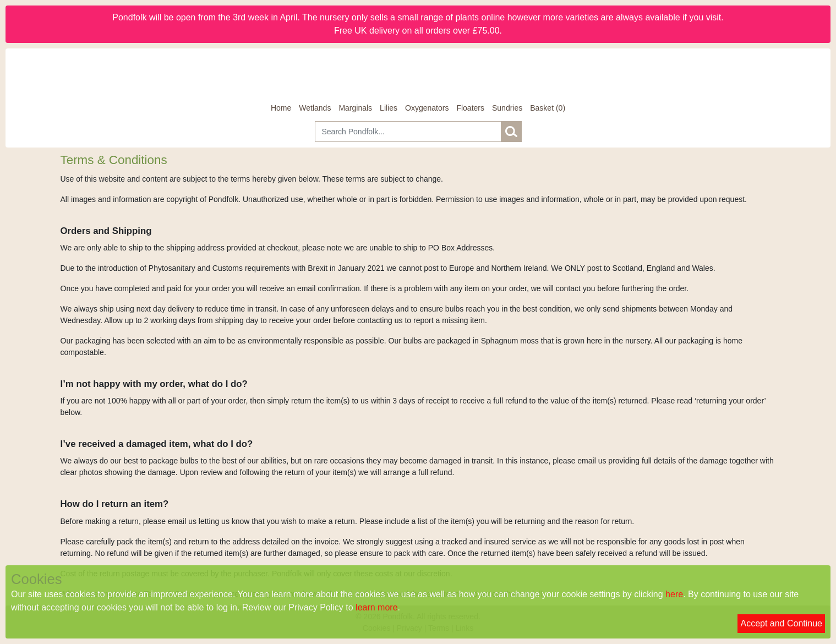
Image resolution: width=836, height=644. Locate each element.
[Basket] (548, 108)
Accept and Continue (781, 623)
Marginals (355, 108)
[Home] (418, 75)
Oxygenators (427, 108)
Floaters (470, 108)
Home (281, 108)
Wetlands (315, 108)
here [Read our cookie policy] (674, 594)
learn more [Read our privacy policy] (376, 607)
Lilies (389, 108)
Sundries (507, 108)
